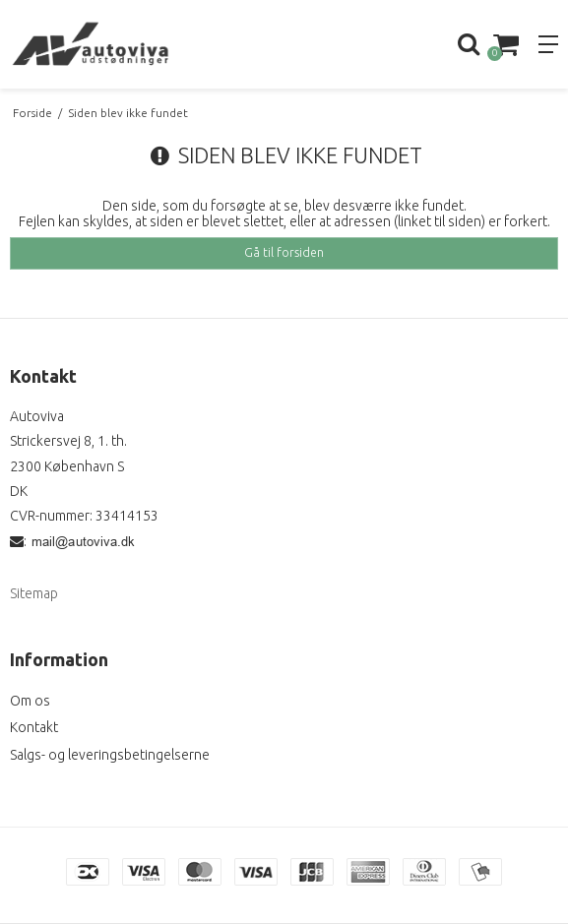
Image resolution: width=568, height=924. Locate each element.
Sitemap (34, 593)
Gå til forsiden (284, 252)
